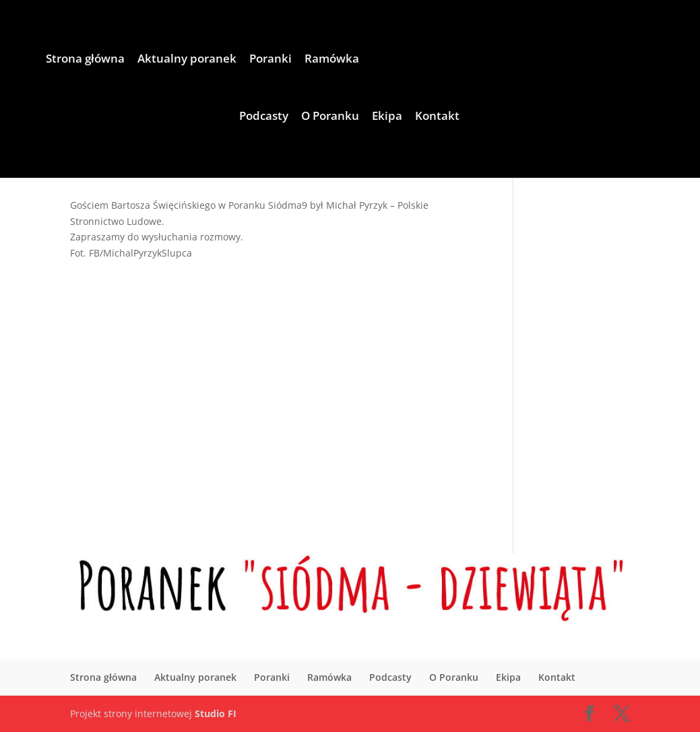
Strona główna (85, 60)
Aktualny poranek (187, 60)
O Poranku (330, 117)
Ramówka (332, 60)
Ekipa (387, 117)
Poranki (271, 60)
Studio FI (216, 713)
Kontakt (437, 117)
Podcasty (264, 117)
